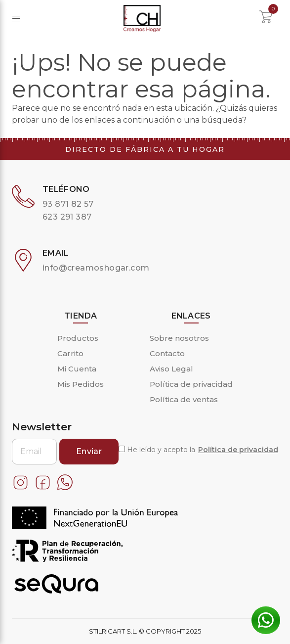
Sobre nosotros (179, 338)
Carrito (70, 353)
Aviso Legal (171, 369)
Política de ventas (184, 399)
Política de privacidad (191, 384)
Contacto (167, 353)
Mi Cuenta (77, 369)
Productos (78, 338)
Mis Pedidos (81, 384)
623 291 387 (67, 217)
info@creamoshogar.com (96, 268)
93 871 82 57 (68, 204)
